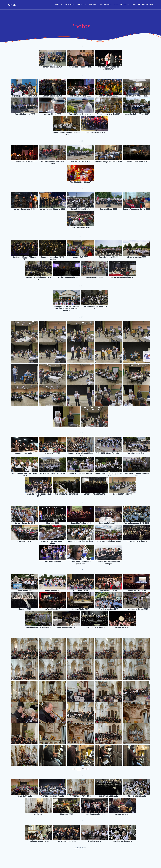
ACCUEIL (59, 5)
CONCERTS (70, 5)
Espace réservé (122, 5)
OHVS (12, 5)
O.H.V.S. (81, 5)
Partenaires (106, 5)
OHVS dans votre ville (142, 5)
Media (92, 5)
